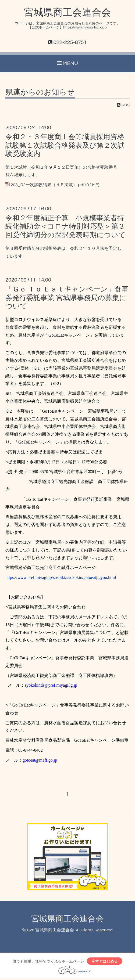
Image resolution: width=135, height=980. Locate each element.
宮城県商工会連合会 (67, 13)
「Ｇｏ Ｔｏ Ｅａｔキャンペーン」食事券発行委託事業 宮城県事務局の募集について (67, 298)
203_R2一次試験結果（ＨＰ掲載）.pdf (47, 185)
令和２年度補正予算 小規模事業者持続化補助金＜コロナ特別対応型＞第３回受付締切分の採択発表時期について (65, 226)
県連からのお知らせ (40, 92)
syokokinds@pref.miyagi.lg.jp (51, 685)
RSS (123, 105)
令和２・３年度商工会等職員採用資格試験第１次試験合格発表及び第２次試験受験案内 (65, 145)
